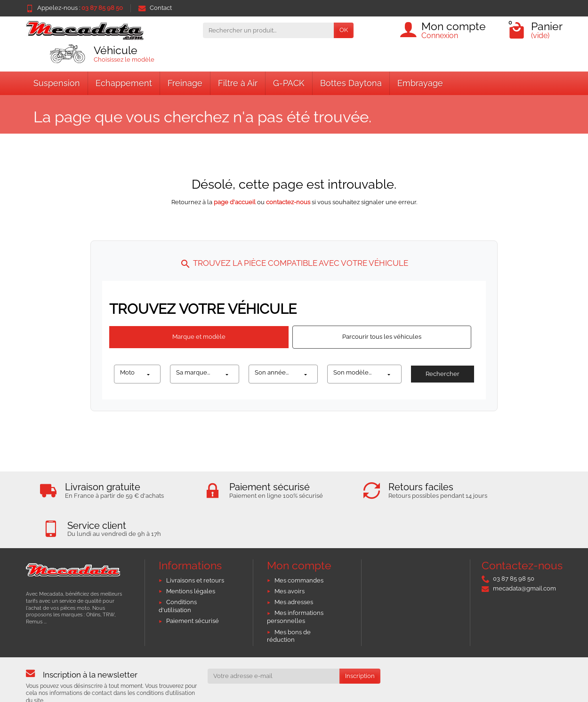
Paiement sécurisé (193, 585)
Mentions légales (191, 554)
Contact (155, 8)
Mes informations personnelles (295, 581)
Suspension (57, 83)
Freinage (185, 83)
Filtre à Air (238, 83)
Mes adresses (294, 565)
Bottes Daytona (351, 83)
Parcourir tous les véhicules (382, 337)
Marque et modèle (199, 337)
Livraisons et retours (195, 544)
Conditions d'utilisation (178, 569)
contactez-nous (288, 202)
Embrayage (420, 83)
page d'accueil (235, 202)
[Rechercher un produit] (268, 30)
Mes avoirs (290, 554)
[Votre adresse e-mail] (274, 640)
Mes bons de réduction (289, 599)
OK (344, 30)
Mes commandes (299, 544)
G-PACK (289, 83)
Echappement (124, 83)
